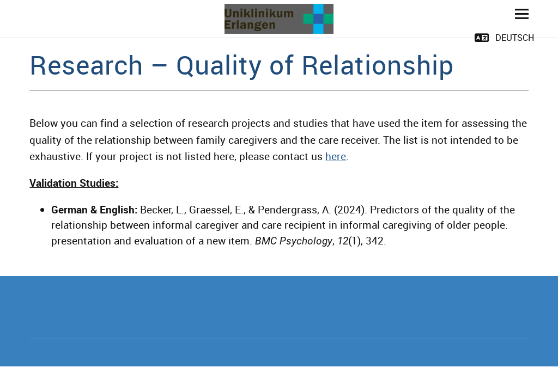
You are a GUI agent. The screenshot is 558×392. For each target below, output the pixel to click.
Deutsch (515, 38)
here (336, 156)
